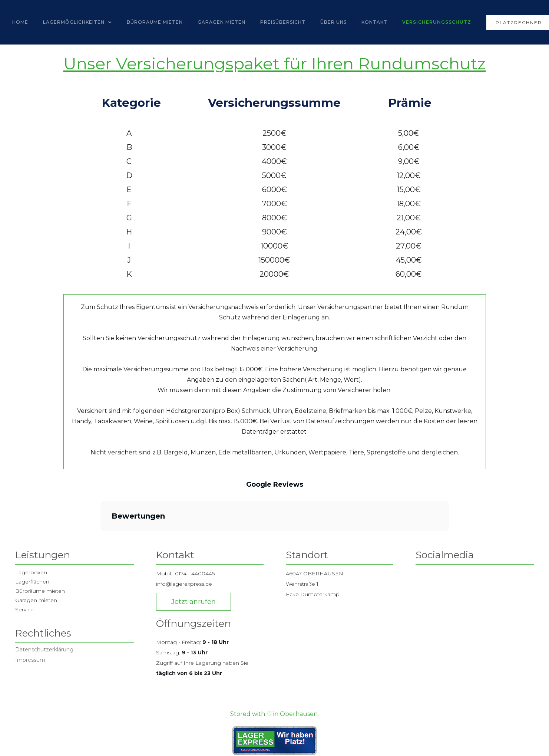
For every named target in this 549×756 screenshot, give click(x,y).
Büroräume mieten (155, 22)
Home (20, 22)
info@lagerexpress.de (184, 584)
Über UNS (333, 22)
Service (24, 609)
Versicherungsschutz (437, 22)
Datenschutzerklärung (44, 650)
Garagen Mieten (221, 22)
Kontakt (374, 22)
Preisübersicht (283, 22)
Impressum (30, 660)
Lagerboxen (31, 572)
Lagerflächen (32, 582)
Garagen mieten (36, 600)
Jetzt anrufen (194, 602)
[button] (77, 22)
